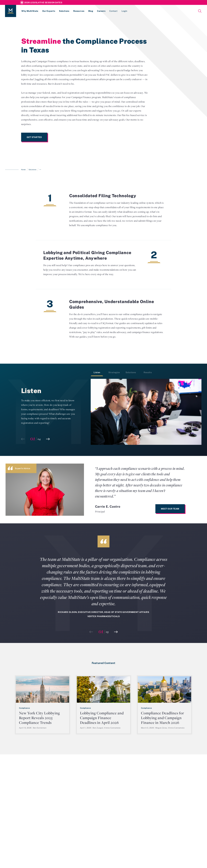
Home (23, 170)
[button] (48, 439)
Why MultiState (30, 11)
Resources (80, 11)
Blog (92, 11)
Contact (115, 11)
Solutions (65, 11)
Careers (103, 11)
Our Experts (49, 11)
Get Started (34, 137)
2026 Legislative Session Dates (43, 3)
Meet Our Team (170, 509)
